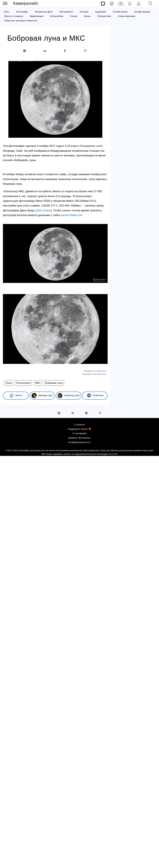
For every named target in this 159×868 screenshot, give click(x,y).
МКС (38, 383)
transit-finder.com (72, 215)
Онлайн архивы (142, 12)
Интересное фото (44, 12)
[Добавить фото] (121, 3)
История (84, 12)
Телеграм (95, 396)
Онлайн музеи (120, 12)
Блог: (7, 12)
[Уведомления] (130, 3)
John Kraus (44, 210)
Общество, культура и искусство (21, 21)
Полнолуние (23, 383)
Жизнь (87, 16)
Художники (100, 12)
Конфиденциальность (79, 442)
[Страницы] (103, 3)
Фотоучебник (57, 16)
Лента (16, 396)
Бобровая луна (54, 383)
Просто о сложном (14, 16)
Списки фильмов (126, 16)
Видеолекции (36, 16)
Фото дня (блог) (99, 374)
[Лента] (112, 3)
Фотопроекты (66, 12)
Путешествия (104, 16)
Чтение (74, 16)
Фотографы (22, 12)
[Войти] (139, 3)
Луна (9, 383)
